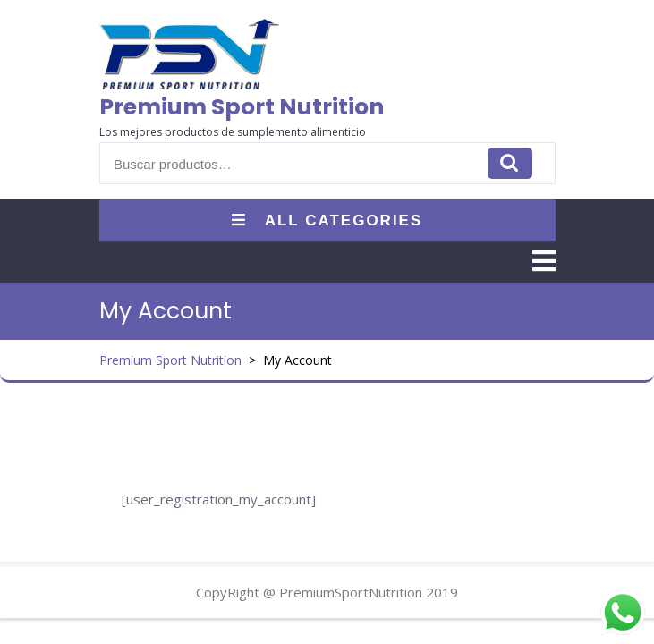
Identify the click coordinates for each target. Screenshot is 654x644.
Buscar (510, 163)
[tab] (544, 261)
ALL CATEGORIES (327, 220)
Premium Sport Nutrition (242, 107)
